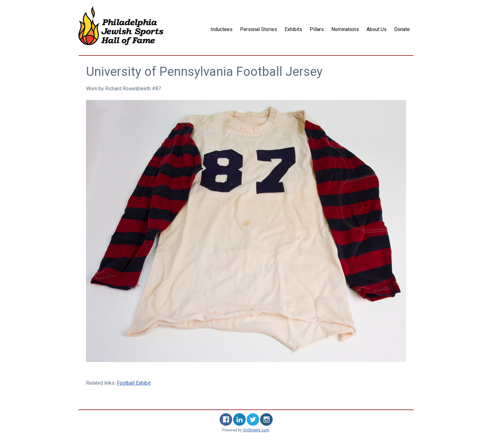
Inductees (222, 29)
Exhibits (293, 29)
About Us (377, 29)
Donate (402, 29)
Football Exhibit (134, 383)
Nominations (345, 29)
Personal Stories (259, 29)
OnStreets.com (256, 430)
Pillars (317, 29)
